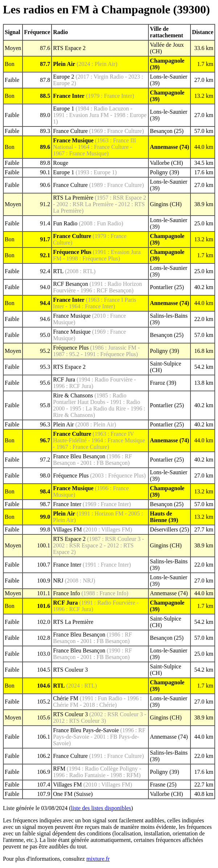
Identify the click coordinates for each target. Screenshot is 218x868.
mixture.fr (98, 859)
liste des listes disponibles (101, 808)
